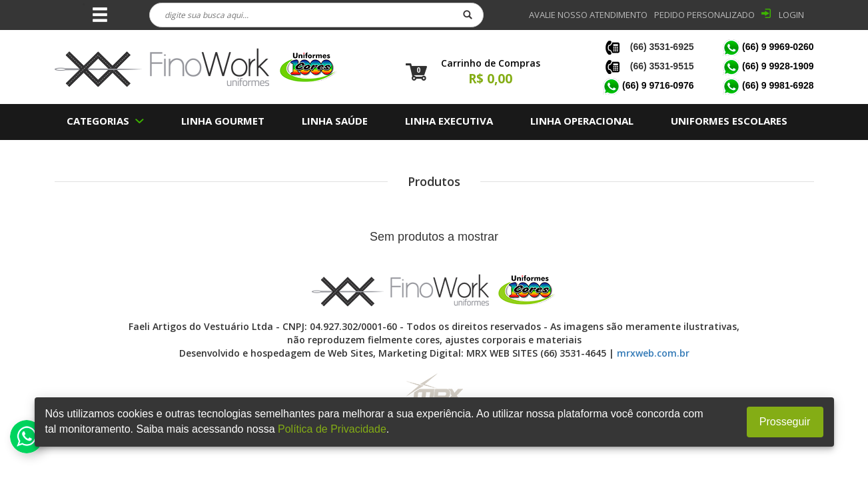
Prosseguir (785, 422)
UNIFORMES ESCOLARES (729, 121)
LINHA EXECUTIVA (449, 121)
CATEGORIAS (98, 121)
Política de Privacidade (332, 429)
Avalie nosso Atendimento (588, 15)
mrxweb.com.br (653, 353)
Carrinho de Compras (491, 63)
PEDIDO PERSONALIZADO (704, 15)
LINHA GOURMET (223, 121)
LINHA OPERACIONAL (582, 121)
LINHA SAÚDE (335, 121)
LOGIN (791, 15)
